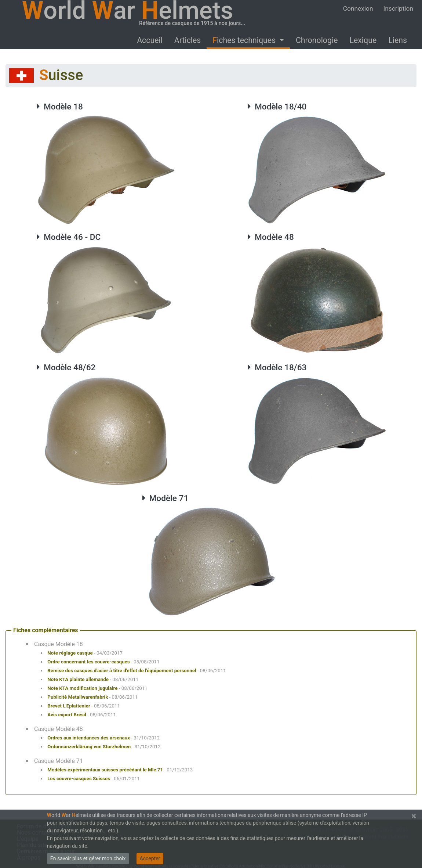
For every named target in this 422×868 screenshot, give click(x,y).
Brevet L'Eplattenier (69, 706)
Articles (188, 40)
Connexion (358, 8)
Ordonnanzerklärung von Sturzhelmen (89, 747)
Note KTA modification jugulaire (82, 688)
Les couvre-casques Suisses (79, 779)
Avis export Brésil (67, 715)
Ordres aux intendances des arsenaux (89, 738)
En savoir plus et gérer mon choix (88, 858)
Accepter (150, 858)
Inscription (398, 8)
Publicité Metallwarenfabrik (78, 697)
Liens (398, 40)
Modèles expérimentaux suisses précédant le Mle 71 (105, 770)
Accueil (150, 40)
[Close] (414, 816)
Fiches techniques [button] (245, 40)
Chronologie (317, 40)
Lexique (363, 40)
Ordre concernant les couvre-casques (88, 662)
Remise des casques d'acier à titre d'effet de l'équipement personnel (122, 671)
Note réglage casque (70, 653)
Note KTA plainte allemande (78, 679)
